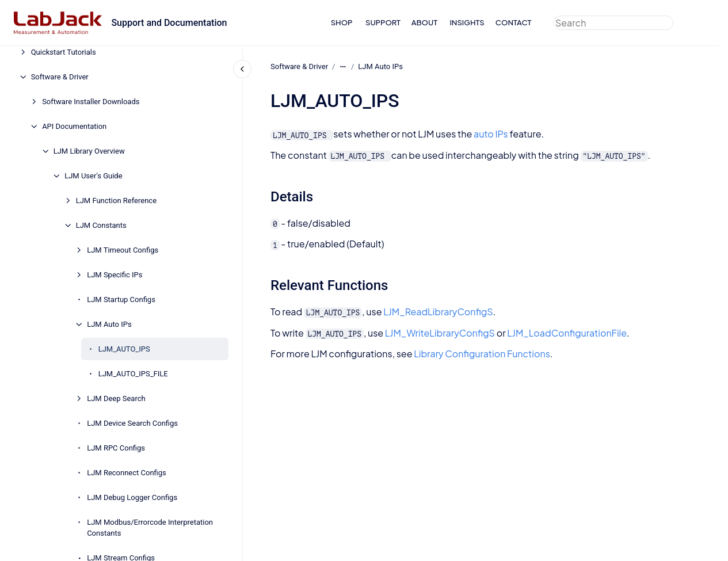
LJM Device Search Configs (132, 423)
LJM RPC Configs (116, 448)
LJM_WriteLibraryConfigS (439, 333)
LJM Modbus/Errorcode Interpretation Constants (150, 528)
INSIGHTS (467, 22)
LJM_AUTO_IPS (124, 349)
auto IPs (491, 134)
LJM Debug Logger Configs (132, 497)
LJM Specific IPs (115, 275)
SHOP (342, 22)
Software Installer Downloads (91, 102)
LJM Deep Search (116, 398)
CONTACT (514, 22)
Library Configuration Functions (482, 354)
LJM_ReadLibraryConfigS (438, 312)
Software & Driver (60, 77)
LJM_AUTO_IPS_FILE (133, 374)
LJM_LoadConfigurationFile (567, 333)
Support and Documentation (169, 23)
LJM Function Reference (116, 201)
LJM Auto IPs (109, 324)
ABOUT (424, 22)
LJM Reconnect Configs (127, 473)
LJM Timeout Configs (123, 250)
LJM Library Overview (89, 151)
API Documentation (74, 126)
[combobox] (613, 23)
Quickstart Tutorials (64, 52)
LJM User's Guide (93, 176)
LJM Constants (101, 225)
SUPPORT (383, 22)
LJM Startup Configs (121, 299)
